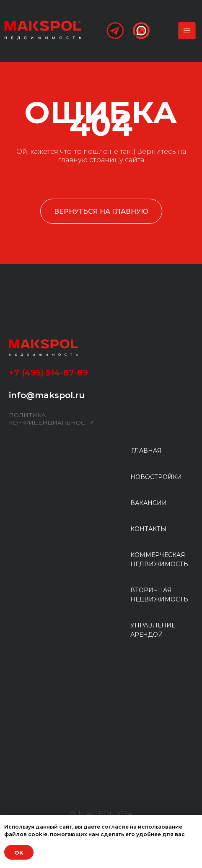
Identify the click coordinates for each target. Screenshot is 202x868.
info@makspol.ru (47, 395)
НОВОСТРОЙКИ (156, 477)
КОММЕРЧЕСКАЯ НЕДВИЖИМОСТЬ (159, 560)
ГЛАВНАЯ (146, 451)
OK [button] (19, 852)
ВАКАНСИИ (149, 503)
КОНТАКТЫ (148, 529)
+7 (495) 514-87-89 (48, 373)
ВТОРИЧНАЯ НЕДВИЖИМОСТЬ (159, 595)
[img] (43, 30)
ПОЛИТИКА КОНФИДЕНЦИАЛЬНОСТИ (51, 419)
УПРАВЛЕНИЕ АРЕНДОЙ (153, 630)
